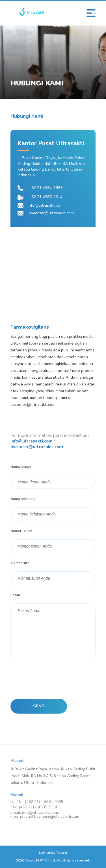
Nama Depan (21, 467)
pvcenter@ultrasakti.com (37, 447)
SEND (39, 706)
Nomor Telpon (21, 531)
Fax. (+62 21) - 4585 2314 (34, 807)
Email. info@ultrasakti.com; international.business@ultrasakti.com (45, 815)
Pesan (15, 595)
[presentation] (53, 679)
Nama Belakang (23, 499)
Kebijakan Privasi (53, 853)
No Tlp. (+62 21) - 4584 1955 (37, 802)
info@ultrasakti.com (32, 441)
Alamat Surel (20, 563)
